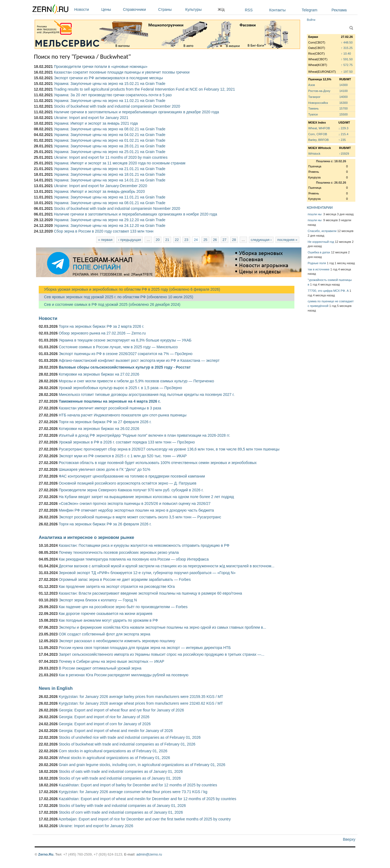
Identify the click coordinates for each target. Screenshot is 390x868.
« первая (105, 240)
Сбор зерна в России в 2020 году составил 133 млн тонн (104, 231)
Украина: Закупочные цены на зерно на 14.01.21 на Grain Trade (110, 180)
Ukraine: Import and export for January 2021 (91, 118)
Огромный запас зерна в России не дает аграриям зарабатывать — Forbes (125, 579)
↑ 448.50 (347, 42)
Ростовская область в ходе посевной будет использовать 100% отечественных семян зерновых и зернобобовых (158, 463)
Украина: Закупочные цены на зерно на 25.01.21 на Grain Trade (110, 152)
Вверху (349, 839)
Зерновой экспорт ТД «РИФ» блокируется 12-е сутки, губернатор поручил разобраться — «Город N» (147, 573)
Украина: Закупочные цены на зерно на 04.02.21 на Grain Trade (110, 135)
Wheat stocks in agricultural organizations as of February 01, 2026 (114, 758)
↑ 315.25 (347, 48)
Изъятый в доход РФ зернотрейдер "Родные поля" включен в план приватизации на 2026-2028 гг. (144, 435)
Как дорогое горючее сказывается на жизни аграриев (105, 614)
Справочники (139, 9)
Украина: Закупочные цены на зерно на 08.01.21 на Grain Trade (110, 203)
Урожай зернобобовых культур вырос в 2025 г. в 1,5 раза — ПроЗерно (120, 388)
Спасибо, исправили (322, 231)
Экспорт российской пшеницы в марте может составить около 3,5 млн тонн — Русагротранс (140, 517)
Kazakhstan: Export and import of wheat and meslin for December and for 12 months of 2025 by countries (147, 799)
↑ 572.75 (347, 65)
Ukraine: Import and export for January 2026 (96, 826)
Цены (111, 9)
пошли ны (315, 214)
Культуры (200, 9)
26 (215, 240)
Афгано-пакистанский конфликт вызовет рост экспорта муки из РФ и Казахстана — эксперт (139, 360)
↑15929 (344, 154)
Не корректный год (321, 242)
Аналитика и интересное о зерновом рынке (86, 537)
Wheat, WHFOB (319, 128)
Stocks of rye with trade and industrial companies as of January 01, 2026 (120, 778)
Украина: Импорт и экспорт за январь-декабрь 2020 (99, 191)
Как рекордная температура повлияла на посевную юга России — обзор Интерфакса (134, 559)
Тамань (313, 108)
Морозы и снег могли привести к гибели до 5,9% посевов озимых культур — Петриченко (136, 381)
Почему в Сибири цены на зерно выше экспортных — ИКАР (111, 661)
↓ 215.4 (343, 134)
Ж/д (221, 9)
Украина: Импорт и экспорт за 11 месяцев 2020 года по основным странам (120, 163)
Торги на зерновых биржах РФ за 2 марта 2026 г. (101, 326)
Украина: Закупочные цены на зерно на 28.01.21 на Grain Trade (110, 146)
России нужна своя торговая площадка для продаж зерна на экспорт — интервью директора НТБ (145, 648)
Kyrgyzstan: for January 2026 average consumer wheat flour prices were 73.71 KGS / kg (133, 792)
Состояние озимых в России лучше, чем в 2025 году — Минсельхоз (118, 347)
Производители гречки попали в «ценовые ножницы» (101, 67)
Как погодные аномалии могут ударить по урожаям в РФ (108, 620)
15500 (344, 114)
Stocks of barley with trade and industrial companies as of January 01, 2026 (122, 806)
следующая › (261, 240)
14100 (344, 91)
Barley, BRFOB (318, 140)
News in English (56, 688)
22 (177, 240)
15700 (344, 108)
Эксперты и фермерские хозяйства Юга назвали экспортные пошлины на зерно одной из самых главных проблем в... (162, 627)
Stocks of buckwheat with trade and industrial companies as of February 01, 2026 (127, 744)
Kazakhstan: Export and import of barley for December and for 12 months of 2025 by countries (138, 785)
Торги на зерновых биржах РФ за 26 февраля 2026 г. (105, 524)
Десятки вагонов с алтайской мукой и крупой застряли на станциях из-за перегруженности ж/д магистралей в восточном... (167, 566)
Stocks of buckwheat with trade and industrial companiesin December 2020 (117, 106)
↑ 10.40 (346, 54)
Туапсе (313, 114)
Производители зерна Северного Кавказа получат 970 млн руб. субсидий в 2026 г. (131, 490)
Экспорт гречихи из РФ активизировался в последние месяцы (108, 78)
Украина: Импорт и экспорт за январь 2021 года (96, 123)
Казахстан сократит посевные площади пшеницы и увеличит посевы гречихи (122, 72)
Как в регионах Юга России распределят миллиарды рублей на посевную (124, 675)
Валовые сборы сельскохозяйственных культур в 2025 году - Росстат (125, 367)
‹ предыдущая (129, 240)
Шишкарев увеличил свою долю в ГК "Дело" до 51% (105, 469)
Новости (86, 9)
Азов (312, 85)
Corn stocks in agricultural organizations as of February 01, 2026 (113, 751)
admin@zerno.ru (149, 854)
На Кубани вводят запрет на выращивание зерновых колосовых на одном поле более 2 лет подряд (146, 497)
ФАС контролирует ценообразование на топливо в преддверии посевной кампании (132, 476)
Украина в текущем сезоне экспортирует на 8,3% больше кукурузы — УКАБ (125, 340)
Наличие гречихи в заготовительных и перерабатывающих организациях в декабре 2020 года (136, 112)
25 (205, 240)
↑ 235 (342, 140)
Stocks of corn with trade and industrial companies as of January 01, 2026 (121, 812)
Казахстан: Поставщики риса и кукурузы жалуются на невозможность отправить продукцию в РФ (144, 545)
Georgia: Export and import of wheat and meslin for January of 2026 (116, 731)
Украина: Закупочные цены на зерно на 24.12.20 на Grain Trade (110, 226)
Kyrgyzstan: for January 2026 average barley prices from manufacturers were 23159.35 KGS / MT (141, 697)
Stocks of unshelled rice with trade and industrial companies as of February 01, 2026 (130, 737)
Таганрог (314, 97)
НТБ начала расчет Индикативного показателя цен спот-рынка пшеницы (123, 415)
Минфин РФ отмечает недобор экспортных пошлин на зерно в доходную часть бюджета (136, 510)
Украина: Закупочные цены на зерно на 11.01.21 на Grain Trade (110, 197)
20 (158, 240)
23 (186, 240)
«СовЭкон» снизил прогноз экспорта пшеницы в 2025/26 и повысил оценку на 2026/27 (135, 503)
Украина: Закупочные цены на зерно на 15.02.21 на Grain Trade (110, 84)
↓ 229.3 (343, 128)
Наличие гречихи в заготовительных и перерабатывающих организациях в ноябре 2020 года (136, 214)
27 (225, 240)
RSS (249, 10)
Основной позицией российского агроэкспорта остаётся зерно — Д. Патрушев (128, 483)
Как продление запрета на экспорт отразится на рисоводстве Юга (117, 587)
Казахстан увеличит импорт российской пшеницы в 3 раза (110, 408)
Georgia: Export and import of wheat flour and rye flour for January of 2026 (121, 710)
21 (167, 240)
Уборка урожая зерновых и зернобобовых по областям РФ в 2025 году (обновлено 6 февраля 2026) (129, 289)
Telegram (310, 10)
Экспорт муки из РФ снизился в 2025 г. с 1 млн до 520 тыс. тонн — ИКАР (123, 456)
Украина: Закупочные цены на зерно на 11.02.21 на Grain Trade (110, 101)
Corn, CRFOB (318, 134)
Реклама (339, 10)
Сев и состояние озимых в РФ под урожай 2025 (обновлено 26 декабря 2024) (110, 304)
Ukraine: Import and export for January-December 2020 (100, 186)
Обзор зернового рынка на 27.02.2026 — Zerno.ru (102, 333)
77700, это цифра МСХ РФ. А (328, 291)
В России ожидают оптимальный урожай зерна (100, 668)
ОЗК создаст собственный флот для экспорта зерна (105, 634)
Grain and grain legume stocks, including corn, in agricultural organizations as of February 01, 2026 (142, 765)
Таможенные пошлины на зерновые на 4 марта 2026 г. (110, 401)
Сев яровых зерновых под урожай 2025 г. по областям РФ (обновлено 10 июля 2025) (116, 297)
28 (234, 240)
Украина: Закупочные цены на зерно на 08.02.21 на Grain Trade (110, 129)
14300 (344, 85)
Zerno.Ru (46, 854)
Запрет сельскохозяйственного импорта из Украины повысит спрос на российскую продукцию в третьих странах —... (162, 654)
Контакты (277, 10)
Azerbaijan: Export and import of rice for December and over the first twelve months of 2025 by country (145, 819)
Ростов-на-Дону (319, 91)
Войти (311, 20)
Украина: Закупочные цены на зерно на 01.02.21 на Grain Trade (110, 140)
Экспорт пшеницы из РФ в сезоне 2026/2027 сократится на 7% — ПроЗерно (126, 354)
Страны (170, 9)
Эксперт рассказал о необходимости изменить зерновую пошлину (117, 641)
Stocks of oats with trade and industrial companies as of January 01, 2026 (121, 771)
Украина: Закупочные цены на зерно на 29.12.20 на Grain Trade (110, 220)
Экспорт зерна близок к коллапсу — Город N (98, 600)
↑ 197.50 (347, 72)
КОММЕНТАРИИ (320, 208)
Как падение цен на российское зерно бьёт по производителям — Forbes (123, 607)
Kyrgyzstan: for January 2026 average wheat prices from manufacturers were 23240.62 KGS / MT (141, 703)
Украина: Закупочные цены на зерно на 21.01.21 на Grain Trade (110, 169)
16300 (344, 103)
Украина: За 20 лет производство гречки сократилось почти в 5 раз (113, 95)
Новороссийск (318, 103)
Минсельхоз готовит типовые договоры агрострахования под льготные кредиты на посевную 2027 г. (147, 395)
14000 (344, 97)
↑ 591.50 (347, 59)
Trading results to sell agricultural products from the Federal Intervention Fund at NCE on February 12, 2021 (144, 89)
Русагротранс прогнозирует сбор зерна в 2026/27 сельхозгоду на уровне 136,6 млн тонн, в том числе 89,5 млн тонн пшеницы (169, 449)
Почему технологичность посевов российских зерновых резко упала (119, 552)
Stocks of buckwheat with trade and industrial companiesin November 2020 (117, 208)
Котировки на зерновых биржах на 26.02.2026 (99, 429)
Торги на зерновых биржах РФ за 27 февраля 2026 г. (105, 422)
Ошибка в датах (319, 252)
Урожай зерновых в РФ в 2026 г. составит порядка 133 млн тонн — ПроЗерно (127, 442)
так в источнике (319, 269)
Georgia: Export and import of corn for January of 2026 (105, 724)
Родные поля (317, 263)
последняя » (287, 240)
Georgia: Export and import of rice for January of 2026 (104, 717)
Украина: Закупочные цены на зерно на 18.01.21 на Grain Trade (110, 174)
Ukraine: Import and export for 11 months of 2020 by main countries (111, 157)
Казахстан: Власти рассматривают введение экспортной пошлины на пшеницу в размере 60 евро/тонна (150, 593)
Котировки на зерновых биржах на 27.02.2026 (99, 374)
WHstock (314, 154)
